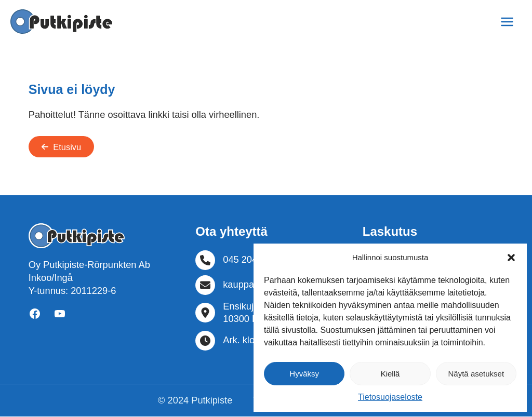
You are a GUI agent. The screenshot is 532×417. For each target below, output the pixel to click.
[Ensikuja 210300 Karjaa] (237, 313)
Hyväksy (304, 374)
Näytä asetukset (476, 374)
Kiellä (390, 374)
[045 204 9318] (238, 261)
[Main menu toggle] (507, 22)
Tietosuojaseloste (390, 397)
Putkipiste (212, 401)
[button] (511, 258)
